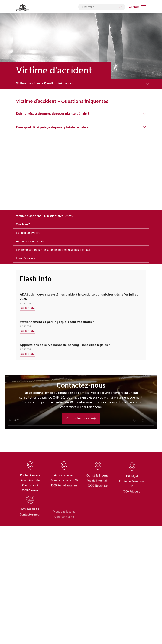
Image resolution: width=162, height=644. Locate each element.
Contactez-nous (81, 418)
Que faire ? (23, 224)
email (49, 393)
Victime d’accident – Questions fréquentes (44, 83)
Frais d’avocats (26, 258)
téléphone (36, 393)
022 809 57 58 (30, 527)
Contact (134, 7)
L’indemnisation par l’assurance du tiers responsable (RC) (53, 250)
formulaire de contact (74, 393)
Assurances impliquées (31, 241)
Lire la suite (27, 316)
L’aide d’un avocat (28, 233)
